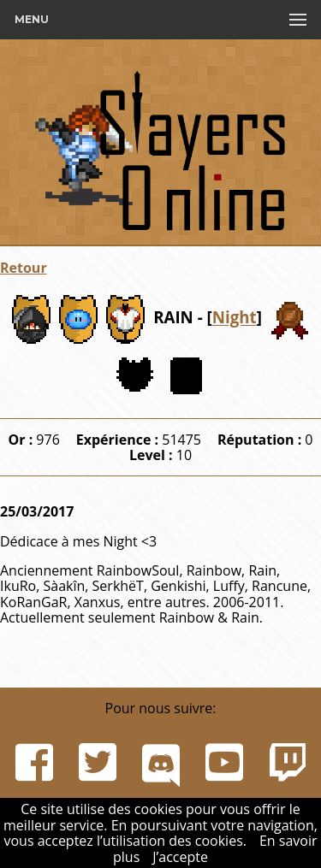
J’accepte (180, 857)
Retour (24, 268)
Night (235, 318)
